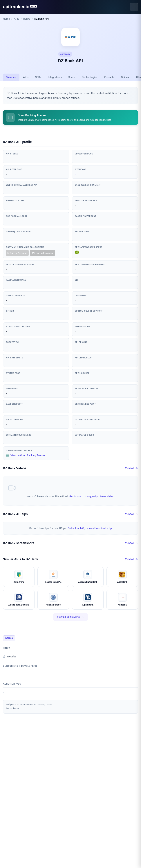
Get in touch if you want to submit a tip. (90, 528)
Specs (72, 77)
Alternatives (12, 684)
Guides (125, 77)
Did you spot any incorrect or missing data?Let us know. (29, 706)
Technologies (90, 77)
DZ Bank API (41, 19)
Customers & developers (20, 666)
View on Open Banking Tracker (26, 456)
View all (132, 468)
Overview (11, 77)
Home (6, 19)
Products (109, 77)
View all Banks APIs (70, 617)
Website (10, 657)
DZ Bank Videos (15, 468)
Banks (27, 19)
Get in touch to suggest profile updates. (92, 496)
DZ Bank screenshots (19, 543)
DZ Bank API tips (15, 514)
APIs (17, 19)
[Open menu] (134, 7)
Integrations (55, 77)
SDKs (38, 77)
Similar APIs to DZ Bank (21, 559)
